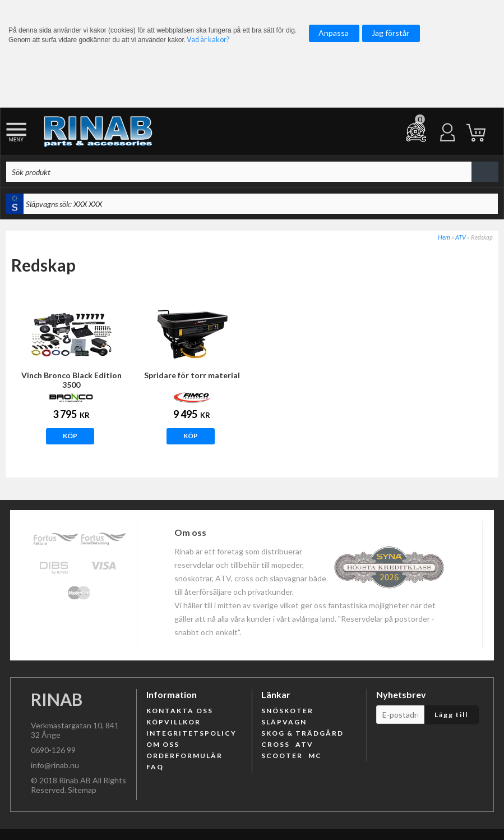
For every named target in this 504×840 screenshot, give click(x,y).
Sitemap (82, 790)
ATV (461, 237)
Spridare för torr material (192, 375)
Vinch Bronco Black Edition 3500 (71, 380)
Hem (444, 237)
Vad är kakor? (208, 40)
